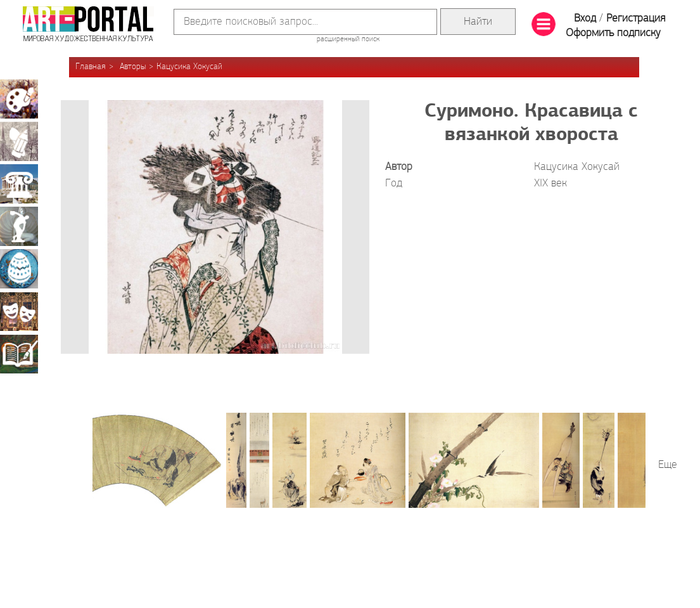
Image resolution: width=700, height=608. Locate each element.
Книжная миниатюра (19, 354)
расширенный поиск (348, 39)
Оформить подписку (613, 33)
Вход (585, 19)
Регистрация (636, 19)
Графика (19, 141)
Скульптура (19, 226)
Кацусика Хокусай (189, 67)
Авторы (133, 67)
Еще (668, 465)
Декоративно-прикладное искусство (19, 269)
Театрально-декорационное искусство (19, 311)
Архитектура (19, 184)
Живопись (19, 99)
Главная (91, 67)
